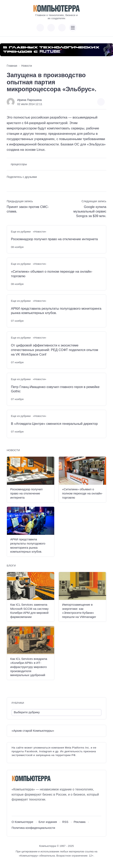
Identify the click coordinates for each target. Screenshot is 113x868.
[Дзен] (36, 809)
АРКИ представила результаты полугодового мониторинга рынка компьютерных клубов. (56, 311)
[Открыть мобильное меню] (73, 28)
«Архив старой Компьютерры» (33, 731)
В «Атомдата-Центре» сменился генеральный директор (54, 424)
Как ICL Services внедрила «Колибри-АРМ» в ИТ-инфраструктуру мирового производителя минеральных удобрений (29, 667)
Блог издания (48, 822)
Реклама (79, 822)
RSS (65, 822)
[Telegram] (29, 809)
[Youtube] (22, 809)
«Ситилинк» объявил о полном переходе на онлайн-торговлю (52, 274)
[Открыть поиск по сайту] (62, 28)
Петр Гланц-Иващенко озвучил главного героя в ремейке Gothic (55, 389)
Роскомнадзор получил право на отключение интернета (54, 239)
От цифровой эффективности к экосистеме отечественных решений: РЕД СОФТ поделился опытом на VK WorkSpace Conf (54, 350)
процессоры (19, 164)
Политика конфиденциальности (33, 828)
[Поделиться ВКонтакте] (9, 184)
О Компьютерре (22, 822)
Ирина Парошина (30, 100)
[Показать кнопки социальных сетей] (40, 28)
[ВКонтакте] (14, 809)
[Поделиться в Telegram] (16, 184)
